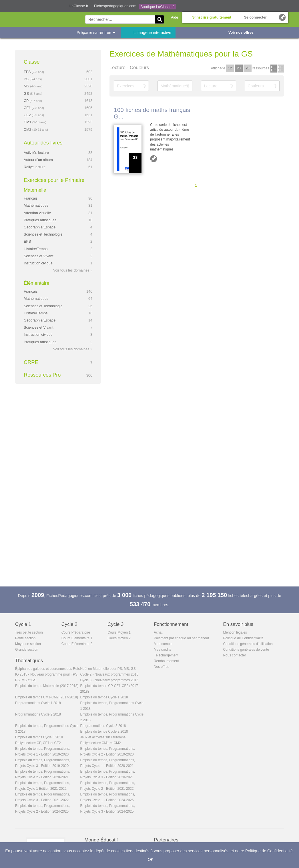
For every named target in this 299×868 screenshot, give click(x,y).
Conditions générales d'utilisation (248, 644)
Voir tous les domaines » (73, 270)
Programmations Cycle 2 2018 (38, 714)
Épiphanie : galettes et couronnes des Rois (47, 669)
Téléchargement (166, 655)
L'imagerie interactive (152, 33)
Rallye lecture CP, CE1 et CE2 (38, 743)
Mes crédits (163, 650)
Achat (158, 632)
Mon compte (163, 644)
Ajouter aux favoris (154, 159)
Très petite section (29, 632)
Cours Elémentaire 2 (77, 644)
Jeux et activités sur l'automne (103, 737)
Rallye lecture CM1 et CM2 (101, 743)
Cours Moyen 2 (119, 638)
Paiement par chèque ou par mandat (181, 638)
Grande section (27, 650)
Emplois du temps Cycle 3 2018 (39, 737)
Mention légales (235, 632)
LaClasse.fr (79, 6)
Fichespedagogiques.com (115, 6)
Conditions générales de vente (246, 650)
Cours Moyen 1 (119, 632)
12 (230, 68)
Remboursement (166, 661)
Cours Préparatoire (76, 632)
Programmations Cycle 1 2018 (38, 703)
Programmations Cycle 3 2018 (103, 726)
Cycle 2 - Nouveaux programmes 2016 (109, 674)
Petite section (25, 638)
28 (247, 68)
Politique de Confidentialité (243, 638)
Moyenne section (28, 644)
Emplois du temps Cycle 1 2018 (104, 697)
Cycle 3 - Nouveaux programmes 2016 (109, 680)
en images (281, 69)
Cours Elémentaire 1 (77, 638)
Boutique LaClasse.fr (158, 7)
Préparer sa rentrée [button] (96, 33)
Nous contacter (235, 655)
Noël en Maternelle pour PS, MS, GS (108, 669)
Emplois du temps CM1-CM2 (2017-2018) (47, 697)
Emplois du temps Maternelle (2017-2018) (47, 686)
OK (151, 859)
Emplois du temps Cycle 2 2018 (104, 732)
